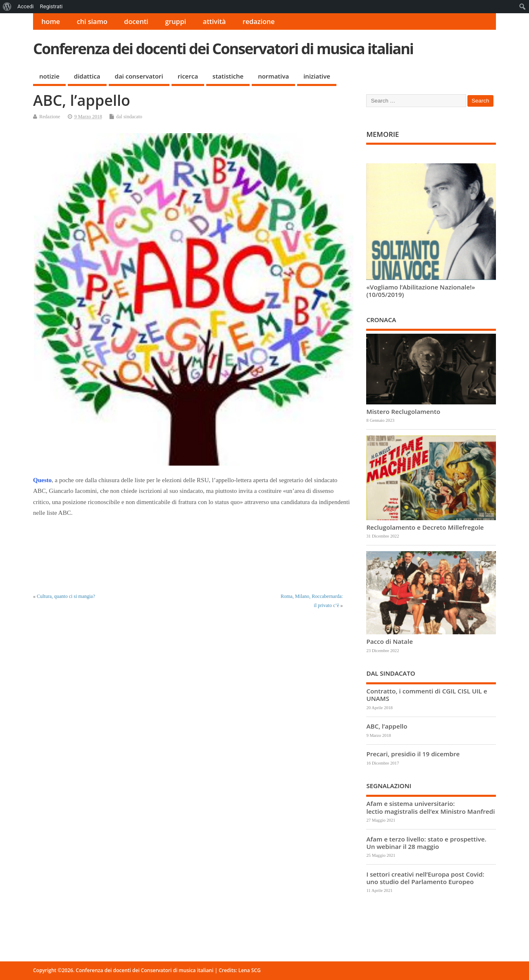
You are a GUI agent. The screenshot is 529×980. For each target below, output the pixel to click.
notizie (49, 76)
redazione (259, 22)
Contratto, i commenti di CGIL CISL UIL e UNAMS (427, 695)
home (51, 22)
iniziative (317, 76)
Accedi (25, 6)
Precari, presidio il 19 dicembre (413, 754)
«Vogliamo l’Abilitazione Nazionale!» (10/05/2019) (421, 291)
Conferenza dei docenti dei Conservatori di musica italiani (223, 49)
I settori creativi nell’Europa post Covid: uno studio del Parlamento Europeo (425, 878)
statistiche (228, 76)
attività (214, 22)
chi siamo (92, 22)
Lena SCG (250, 970)
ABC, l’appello (387, 726)
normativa (273, 76)
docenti (136, 22)
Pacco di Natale (389, 641)
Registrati (51, 6)
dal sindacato (129, 117)
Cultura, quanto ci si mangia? (66, 596)
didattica (87, 76)
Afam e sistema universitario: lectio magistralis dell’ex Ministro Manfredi (430, 807)
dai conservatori (139, 76)
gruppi (175, 22)
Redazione (50, 117)
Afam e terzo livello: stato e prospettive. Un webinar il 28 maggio (426, 843)
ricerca (188, 76)
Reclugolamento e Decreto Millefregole (425, 527)
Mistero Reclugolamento (403, 411)
